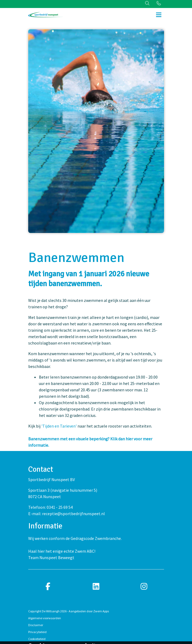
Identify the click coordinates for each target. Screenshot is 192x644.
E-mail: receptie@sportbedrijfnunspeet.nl (67, 514)
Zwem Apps (101, 611)
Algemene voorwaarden (45, 618)
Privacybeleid (37, 632)
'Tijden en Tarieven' (59, 426)
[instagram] (144, 587)
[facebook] (48, 587)
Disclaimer (36, 625)
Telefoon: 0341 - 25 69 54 (50, 507)
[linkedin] (96, 587)
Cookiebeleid (37, 639)
